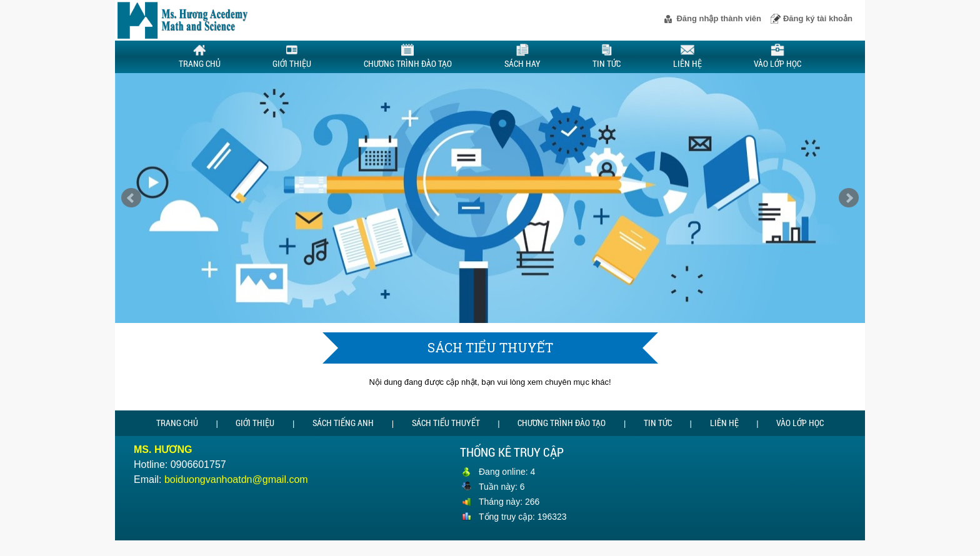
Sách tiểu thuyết (446, 423)
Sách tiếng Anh (343, 423)
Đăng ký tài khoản (818, 18)
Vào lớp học (777, 57)
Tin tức (607, 57)
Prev (131, 198)
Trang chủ (200, 57)
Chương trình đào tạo (408, 57)
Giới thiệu (292, 57)
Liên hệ (687, 57)
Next (849, 198)
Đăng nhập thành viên (719, 18)
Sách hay (522, 57)
